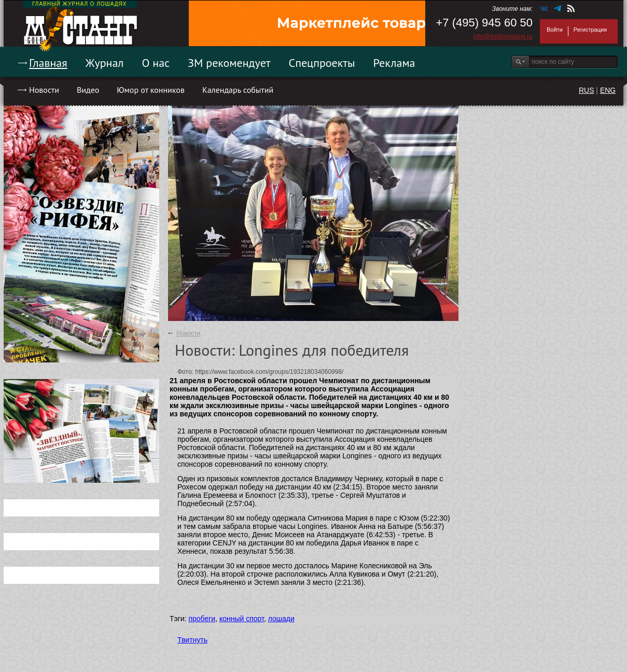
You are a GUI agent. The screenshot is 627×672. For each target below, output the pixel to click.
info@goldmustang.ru (503, 36)
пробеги (202, 619)
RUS (587, 90)
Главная (48, 63)
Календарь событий (238, 90)
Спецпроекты (322, 63)
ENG (608, 90)
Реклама (394, 63)
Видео (88, 90)
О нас (156, 63)
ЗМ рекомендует (229, 63)
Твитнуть (192, 640)
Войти (555, 30)
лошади (281, 619)
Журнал (105, 63)
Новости (44, 90)
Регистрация (590, 30)
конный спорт (242, 619)
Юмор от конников (151, 90)
